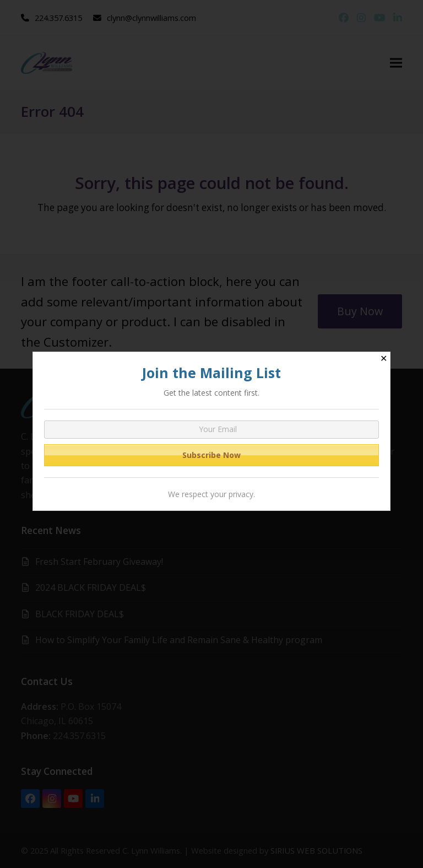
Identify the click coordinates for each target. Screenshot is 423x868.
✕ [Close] (384, 358)
